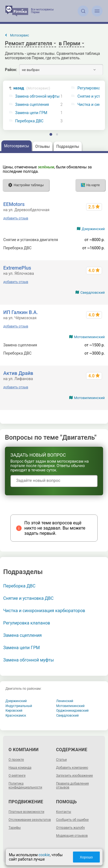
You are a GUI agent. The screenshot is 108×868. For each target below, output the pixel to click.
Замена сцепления (32, 105)
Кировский (14, 711)
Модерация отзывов (72, 836)
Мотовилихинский (89, 337)
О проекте (16, 760)
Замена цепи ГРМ (31, 113)
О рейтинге (17, 776)
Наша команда (20, 768)
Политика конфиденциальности (25, 785)
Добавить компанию (72, 768)
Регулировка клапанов (27, 623)
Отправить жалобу (70, 828)
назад (32, 88)
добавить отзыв (16, 218)
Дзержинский (93, 229)
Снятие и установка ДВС (28, 598)
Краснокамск (16, 716)
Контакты (64, 812)
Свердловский (93, 292)
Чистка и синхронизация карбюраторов (44, 611)
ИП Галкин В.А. (21, 312)
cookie (44, 855)
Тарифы (15, 828)
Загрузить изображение (75, 776)
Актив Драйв (18, 373)
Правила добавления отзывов (72, 785)
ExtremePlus (17, 268)
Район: (11, 70)
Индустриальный (19, 706)
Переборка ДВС (29, 121)
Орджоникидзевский (73, 711)
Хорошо (86, 857)
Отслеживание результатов (30, 820)
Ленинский (65, 701)
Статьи (61, 760)
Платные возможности (26, 812)
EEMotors (14, 204)
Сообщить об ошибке (72, 820)
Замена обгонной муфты (37, 96)
